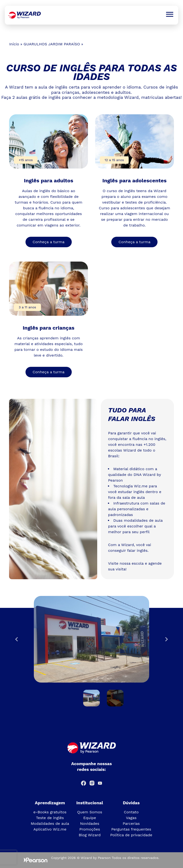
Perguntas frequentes (131, 829)
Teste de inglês (50, 818)
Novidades (90, 823)
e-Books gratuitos (50, 812)
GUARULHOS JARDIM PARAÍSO (52, 44)
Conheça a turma (49, 242)
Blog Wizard (90, 835)
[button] (91, 698)
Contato (131, 812)
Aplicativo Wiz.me (50, 829)
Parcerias (131, 823)
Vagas (131, 818)
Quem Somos (90, 812)
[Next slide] (166, 639)
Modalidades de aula (50, 823)
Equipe (90, 818)
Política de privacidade (131, 835)
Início (14, 44)
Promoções (90, 829)
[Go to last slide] (17, 639)
